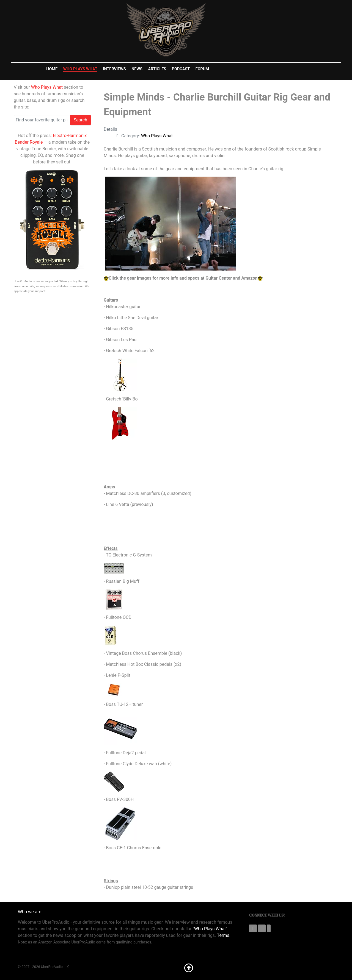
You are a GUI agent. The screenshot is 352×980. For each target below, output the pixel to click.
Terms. (224, 935)
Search (80, 120)
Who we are (30, 912)
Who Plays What (47, 87)
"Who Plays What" (210, 929)
